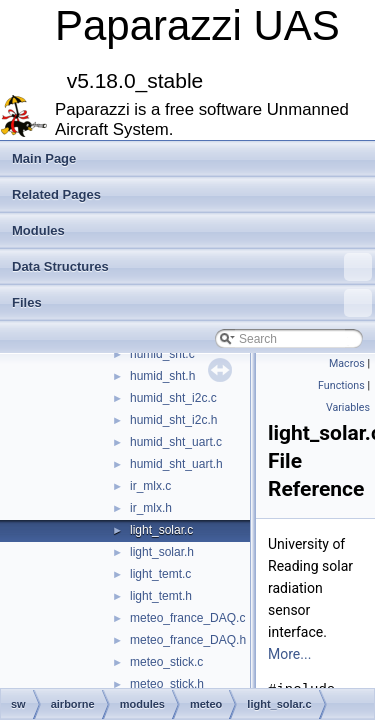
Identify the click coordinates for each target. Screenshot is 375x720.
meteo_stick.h (167, 684)
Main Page (44, 158)
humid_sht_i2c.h (173, 420)
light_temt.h (161, 596)
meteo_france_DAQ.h (188, 640)
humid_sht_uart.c (176, 442)
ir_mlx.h (151, 508)
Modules (38, 230)
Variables (348, 407)
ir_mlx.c (150, 486)
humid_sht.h (162, 376)
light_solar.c (161, 530)
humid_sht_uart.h (176, 464)
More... (289, 654)
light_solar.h (162, 552)
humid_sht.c (162, 354)
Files (192, 303)
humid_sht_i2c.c (173, 398)
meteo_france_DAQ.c (187, 618)
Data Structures (192, 267)
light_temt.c (160, 574)
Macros (347, 363)
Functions (341, 385)
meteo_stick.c (166, 662)
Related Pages (56, 194)
